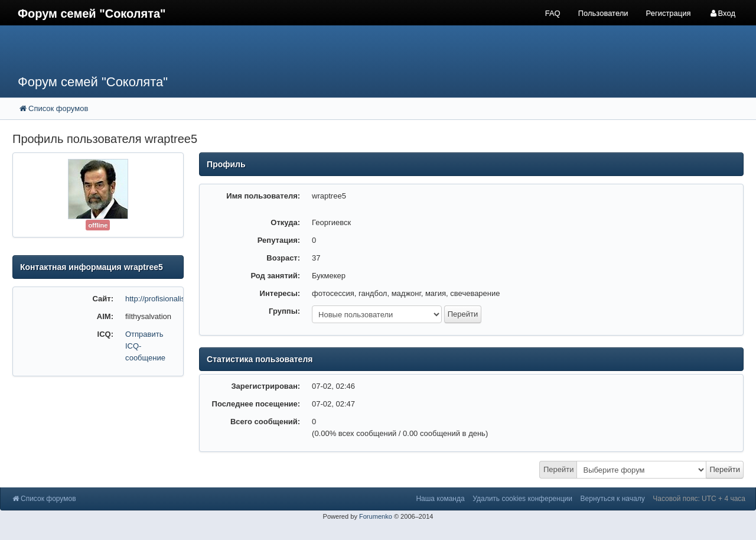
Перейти (559, 469)
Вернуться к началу (613, 499)
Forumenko (376, 516)
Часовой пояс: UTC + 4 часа (699, 499)
